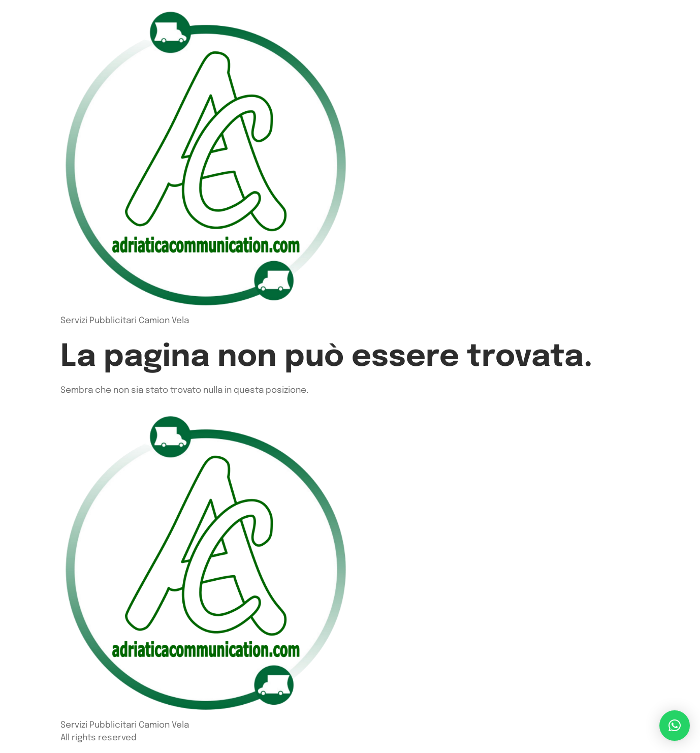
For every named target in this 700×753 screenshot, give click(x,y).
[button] (675, 726)
